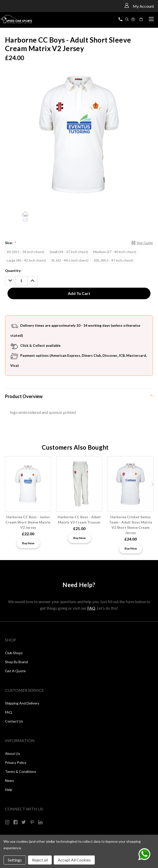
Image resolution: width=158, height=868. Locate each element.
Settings (15, 860)
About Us (12, 753)
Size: (10, 243)
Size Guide (145, 243)
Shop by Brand (16, 662)
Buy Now (28, 543)
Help (9, 790)
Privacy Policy (16, 762)
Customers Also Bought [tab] (75, 447)
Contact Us (14, 721)
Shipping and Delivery (22, 703)
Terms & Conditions (21, 771)
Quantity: (13, 271)
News (9, 780)
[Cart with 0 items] (142, 19)
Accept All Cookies (74, 860)
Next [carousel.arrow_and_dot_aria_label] (152, 484)
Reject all (40, 860)
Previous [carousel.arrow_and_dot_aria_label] (6, 484)
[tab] (79, 396)
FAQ (91, 608)
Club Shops (14, 653)
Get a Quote (15, 671)
